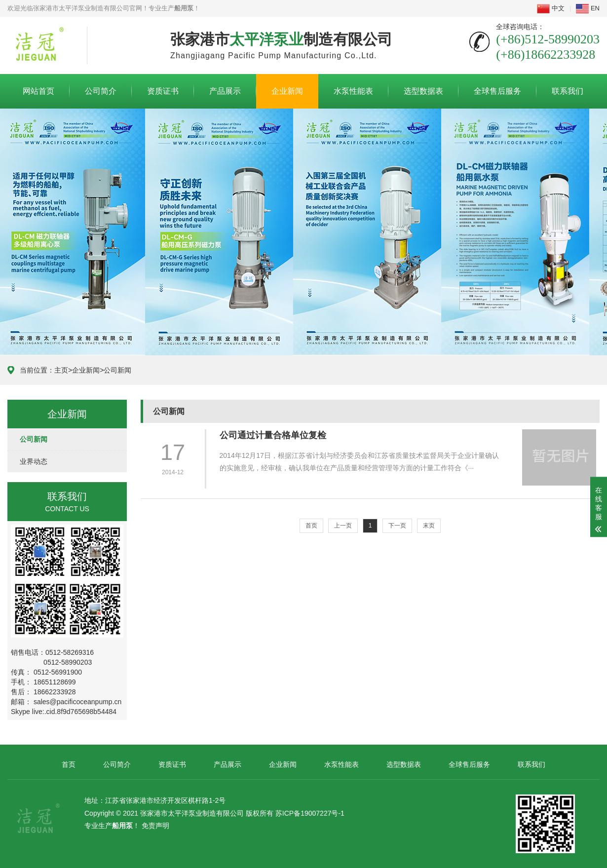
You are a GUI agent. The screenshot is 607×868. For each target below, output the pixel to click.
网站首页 (38, 91)
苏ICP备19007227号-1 (310, 813)
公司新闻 (117, 370)
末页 (429, 526)
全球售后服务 (497, 91)
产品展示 (225, 91)
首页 (311, 526)
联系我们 (568, 91)
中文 (551, 8)
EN (588, 8)
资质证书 (163, 91)
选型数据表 (423, 91)
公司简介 (101, 91)
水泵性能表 (353, 91)
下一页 (397, 526)
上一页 (343, 526)
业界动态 (34, 461)
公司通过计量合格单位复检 (273, 435)
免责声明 (155, 826)
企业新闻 (287, 91)
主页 (61, 370)
